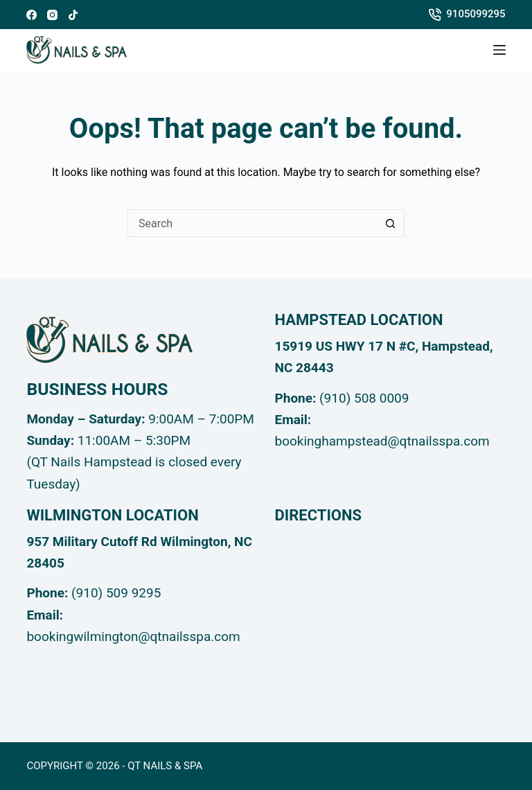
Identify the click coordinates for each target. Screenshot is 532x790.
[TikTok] (73, 15)
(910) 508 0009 (364, 398)
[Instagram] (52, 15)
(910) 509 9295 (116, 593)
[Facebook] (32, 15)
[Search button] (391, 223)
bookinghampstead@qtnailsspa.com (382, 441)
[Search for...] (252, 223)
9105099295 (467, 14)
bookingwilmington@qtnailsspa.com (133, 637)
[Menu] (499, 50)
